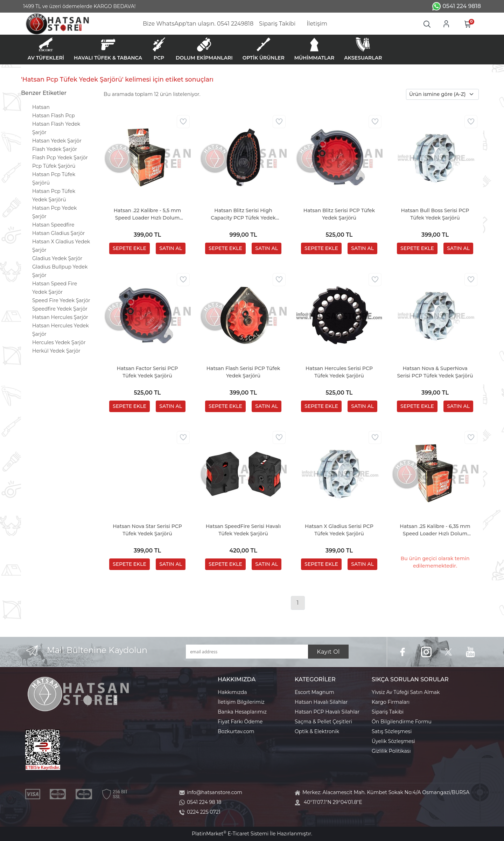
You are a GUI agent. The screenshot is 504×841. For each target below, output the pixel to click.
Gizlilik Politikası (391, 751)
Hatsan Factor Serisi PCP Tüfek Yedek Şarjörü (148, 372)
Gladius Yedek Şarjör (57, 258)
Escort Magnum (314, 692)
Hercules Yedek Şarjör (59, 342)
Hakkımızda (232, 692)
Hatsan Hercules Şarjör (60, 317)
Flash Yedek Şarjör (55, 149)
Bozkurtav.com (236, 731)
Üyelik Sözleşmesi (393, 741)
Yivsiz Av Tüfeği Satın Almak (406, 692)
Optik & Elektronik (317, 731)
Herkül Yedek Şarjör (56, 351)
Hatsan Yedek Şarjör (57, 141)
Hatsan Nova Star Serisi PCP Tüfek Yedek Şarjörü (147, 530)
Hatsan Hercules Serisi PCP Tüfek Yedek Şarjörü (339, 372)
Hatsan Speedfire (53, 225)
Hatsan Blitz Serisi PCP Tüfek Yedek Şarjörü (339, 214)
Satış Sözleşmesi (392, 731)
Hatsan (41, 107)
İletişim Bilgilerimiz (241, 702)
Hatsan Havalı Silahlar (321, 702)
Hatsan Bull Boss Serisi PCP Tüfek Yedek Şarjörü (435, 214)
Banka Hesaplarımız (242, 712)
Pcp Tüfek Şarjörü (54, 166)
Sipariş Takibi (388, 712)
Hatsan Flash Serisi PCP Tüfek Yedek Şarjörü (243, 372)
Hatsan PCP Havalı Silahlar (327, 712)
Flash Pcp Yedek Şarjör (60, 158)
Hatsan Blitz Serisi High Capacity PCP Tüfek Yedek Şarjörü (243, 214)
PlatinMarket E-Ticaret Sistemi (230, 834)
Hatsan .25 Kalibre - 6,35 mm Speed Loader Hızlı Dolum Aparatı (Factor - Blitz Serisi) (435, 530)
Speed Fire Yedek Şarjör (61, 300)
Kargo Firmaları (391, 702)
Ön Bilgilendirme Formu (402, 722)
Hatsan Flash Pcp (54, 116)
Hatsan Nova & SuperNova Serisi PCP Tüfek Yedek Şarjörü (435, 372)
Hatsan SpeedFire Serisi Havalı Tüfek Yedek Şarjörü (243, 530)
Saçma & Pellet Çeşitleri (323, 722)
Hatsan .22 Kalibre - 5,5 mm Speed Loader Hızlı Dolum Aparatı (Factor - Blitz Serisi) (147, 214)
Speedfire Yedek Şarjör (60, 309)
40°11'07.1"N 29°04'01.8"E (333, 802)
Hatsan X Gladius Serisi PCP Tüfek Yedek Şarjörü (339, 530)
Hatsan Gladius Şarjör (58, 233)
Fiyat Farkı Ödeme (240, 722)
